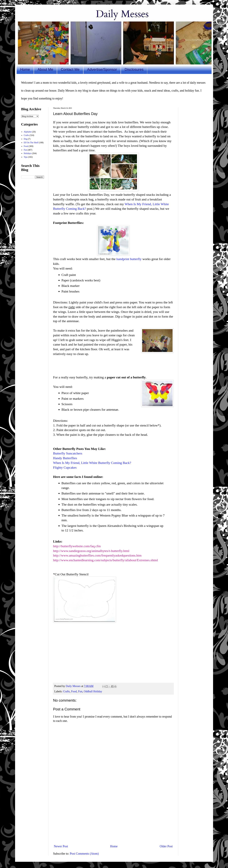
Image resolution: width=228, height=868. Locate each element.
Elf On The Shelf (31, 143)
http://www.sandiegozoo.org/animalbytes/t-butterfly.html (91, 551)
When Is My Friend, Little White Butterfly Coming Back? (92, 463)
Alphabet (28, 132)
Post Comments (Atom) (84, 854)
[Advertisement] (113, 817)
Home (25, 69)
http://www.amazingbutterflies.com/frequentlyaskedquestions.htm (97, 555)
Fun (80, 691)
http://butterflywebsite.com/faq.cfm (77, 546)
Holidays (28, 153)
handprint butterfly (129, 259)
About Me (45, 69)
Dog (26, 139)
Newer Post (61, 846)
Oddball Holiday (93, 691)
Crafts (66, 691)
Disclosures (134, 69)
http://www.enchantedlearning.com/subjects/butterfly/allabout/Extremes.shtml (106, 560)
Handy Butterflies (65, 458)
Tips (26, 157)
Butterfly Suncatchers (68, 453)
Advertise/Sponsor (102, 69)
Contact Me (70, 69)
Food (74, 691)
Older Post (166, 846)
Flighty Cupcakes (65, 467)
